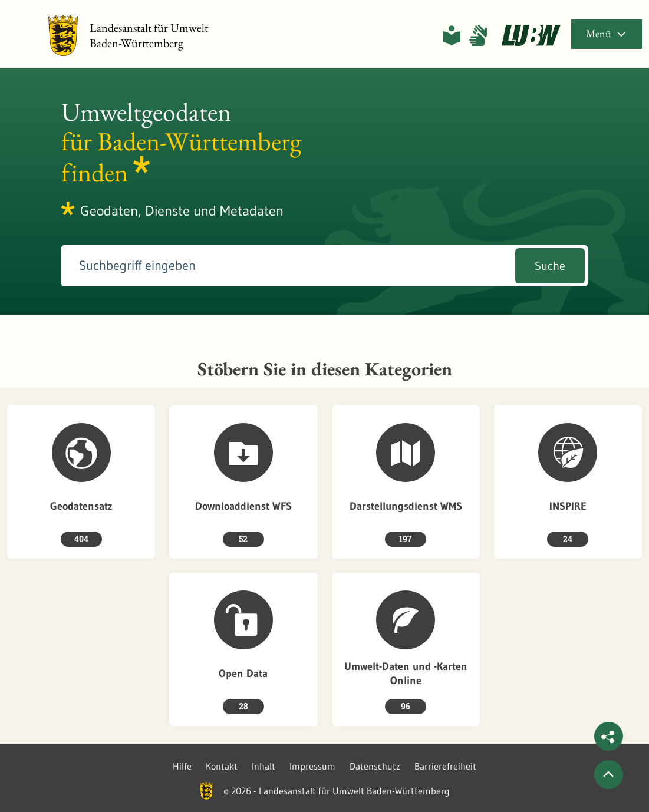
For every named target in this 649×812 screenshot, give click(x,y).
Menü (607, 33)
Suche (550, 266)
